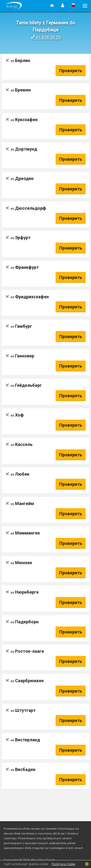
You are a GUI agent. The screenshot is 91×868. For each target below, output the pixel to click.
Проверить (71, 71)
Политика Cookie (63, 864)
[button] (63, 6)
